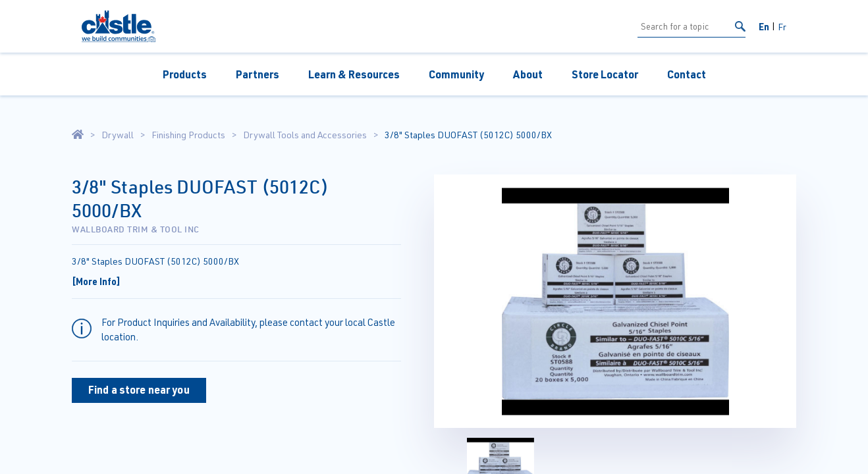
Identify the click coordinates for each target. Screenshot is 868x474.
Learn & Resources (354, 74)
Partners (258, 74)
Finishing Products (188, 135)
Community (456, 74)
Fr (782, 27)
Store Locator (605, 74)
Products (185, 74)
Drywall (118, 135)
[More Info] (96, 281)
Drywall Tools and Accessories (305, 135)
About (528, 74)
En (764, 26)
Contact (687, 74)
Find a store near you (139, 389)
